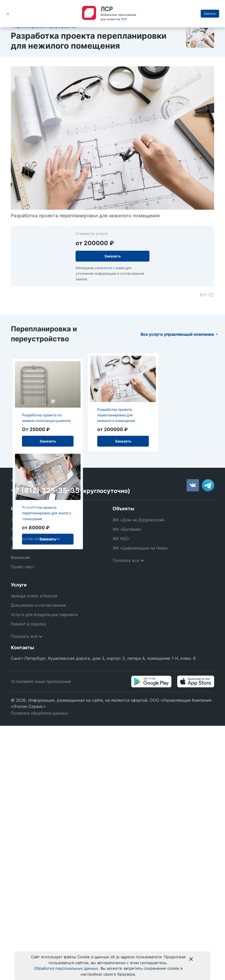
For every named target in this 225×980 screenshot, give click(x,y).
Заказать (112, 256)
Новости (19, 529)
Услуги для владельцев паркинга (44, 608)
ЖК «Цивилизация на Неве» (140, 548)
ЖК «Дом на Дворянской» (139, 520)
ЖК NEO (121, 539)
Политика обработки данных (39, 707)
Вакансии (20, 557)
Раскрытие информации (35, 539)
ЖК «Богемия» (127, 529)
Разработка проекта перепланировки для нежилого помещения (116, 415)
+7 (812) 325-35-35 (45, 490)
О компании (23, 520)
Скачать (210, 13)
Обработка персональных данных (66, 968)
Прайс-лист (23, 567)
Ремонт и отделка (28, 617)
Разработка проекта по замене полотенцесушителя (46, 418)
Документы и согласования (38, 599)
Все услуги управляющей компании (177, 334)
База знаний (23, 548)
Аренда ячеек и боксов (34, 589)
